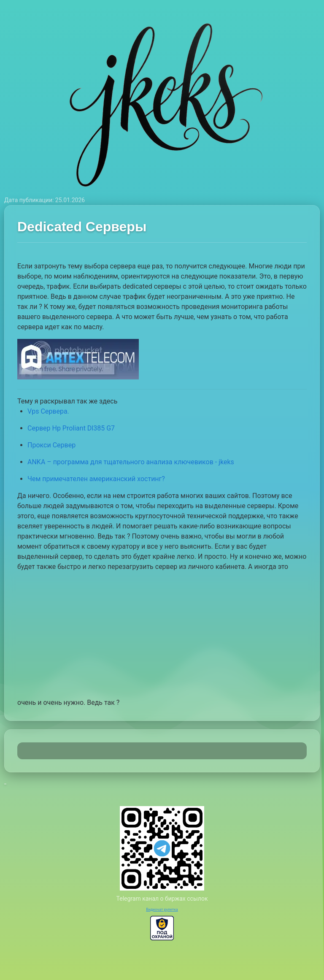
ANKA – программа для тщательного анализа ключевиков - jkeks (131, 462)
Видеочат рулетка (162, 910)
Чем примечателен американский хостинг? (96, 479)
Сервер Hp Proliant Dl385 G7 (71, 428)
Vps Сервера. (48, 411)
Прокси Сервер (51, 445)
